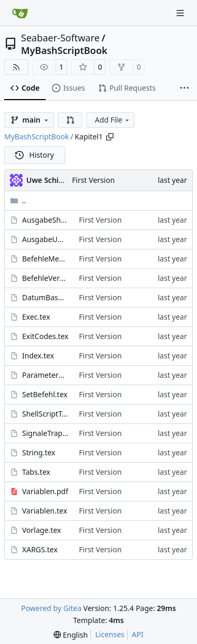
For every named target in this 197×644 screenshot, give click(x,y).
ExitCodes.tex (45, 336)
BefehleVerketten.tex (45, 278)
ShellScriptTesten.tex (45, 414)
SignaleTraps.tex (45, 433)
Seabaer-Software (60, 38)
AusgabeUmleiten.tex (45, 239)
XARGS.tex (40, 549)
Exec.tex (36, 317)
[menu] (71, 635)
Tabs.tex (36, 472)
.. (18, 200)
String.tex (39, 452)
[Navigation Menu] (181, 13)
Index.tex (38, 356)
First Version (93, 180)
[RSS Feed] (16, 67)
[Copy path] (110, 137)
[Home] (20, 13)
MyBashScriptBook (64, 50)
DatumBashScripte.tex (45, 297)
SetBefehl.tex (45, 394)
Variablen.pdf (45, 491)
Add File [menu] (112, 120)
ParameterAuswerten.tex (45, 375)
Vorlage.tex (42, 530)
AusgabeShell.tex (45, 220)
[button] (70, 120)
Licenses (110, 634)
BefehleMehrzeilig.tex (45, 259)
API (138, 634)
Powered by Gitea (51, 608)
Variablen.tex (45, 511)
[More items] (184, 89)
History (35, 155)
